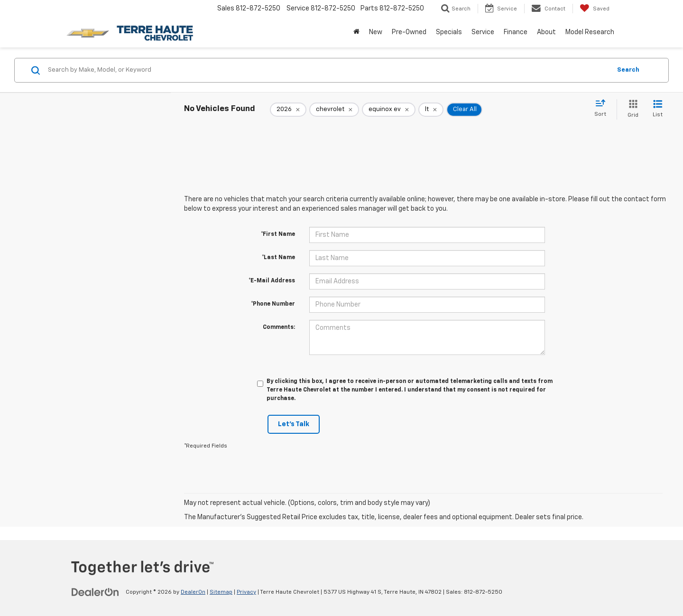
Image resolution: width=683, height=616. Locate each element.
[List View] (658, 109)
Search (628, 70)
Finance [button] (516, 32)
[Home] (356, 32)
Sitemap (221, 592)
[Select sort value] (603, 109)
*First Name (278, 234)
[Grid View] (631, 109)
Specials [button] (449, 32)
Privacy (246, 592)
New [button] (376, 32)
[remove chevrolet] (334, 110)
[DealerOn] (95, 592)
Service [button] (483, 32)
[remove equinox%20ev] (389, 110)
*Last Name (278, 258)
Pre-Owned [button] (409, 32)
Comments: (279, 327)
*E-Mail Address (272, 281)
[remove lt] (431, 110)
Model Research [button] (590, 32)
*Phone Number (273, 304)
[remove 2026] (288, 110)
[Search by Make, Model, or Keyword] (328, 70)
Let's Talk (294, 424)
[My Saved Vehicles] (595, 9)
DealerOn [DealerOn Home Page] (193, 592)
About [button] (546, 32)
